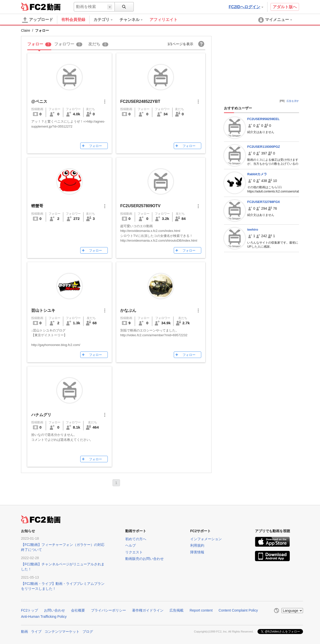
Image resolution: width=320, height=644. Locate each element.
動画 (24, 632)
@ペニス (39, 101)
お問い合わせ (54, 610)
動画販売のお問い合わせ (144, 559)
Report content (201, 610)
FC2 (33, 6)
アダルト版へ (285, 7)
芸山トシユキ (43, 310)
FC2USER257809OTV (140, 206)
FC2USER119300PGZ (264, 147)
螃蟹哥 (37, 206)
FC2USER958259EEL (263, 119)
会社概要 (78, 610)
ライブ (36, 632)
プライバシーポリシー (108, 610)
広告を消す (293, 101)
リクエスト (134, 552)
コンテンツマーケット (62, 632)
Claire (26, 30)
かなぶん (128, 310)
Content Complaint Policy (238, 610)
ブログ (88, 632)
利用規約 (197, 545)
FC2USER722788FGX (264, 202)
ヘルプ (130, 545)
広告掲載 (176, 610)
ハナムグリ (41, 415)
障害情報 (197, 552)
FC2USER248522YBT (140, 101)
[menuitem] (106, 20)
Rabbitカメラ (257, 174)
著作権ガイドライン (148, 610)
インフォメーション (206, 539)
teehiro (253, 230)
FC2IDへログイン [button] (246, 7)
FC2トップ (29, 610)
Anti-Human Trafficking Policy (44, 617)
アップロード (37, 20)
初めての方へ (136, 539)
